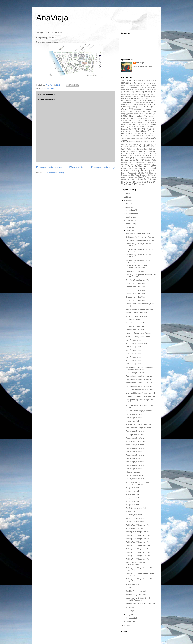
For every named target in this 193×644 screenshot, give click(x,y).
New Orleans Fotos (139, 135)
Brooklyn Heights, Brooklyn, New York (140, 603)
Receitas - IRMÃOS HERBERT (144, 158)
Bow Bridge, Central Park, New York (140, 234)
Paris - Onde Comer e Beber (138, 149)
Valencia (148, 182)
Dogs (133, 107)
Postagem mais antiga (103, 167)
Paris (154, 146)
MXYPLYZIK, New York (135, 518)
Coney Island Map (133, 320)
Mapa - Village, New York (135, 373)
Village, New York (132, 421)
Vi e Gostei (126, 184)
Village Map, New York (134, 528)
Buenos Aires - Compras (131, 96)
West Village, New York (135, 414)
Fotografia (145, 107)
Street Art (142, 179)
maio (128, 608)
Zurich (140, 184)
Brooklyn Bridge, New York (136, 591)
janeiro (129, 621)
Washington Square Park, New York (139, 376)
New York (50, 89)
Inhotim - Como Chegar (136, 112)
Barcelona (126, 83)
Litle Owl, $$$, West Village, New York (140, 393)
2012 (126, 200)
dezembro (130, 210)
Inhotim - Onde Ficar (135, 114)
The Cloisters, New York (135, 271)
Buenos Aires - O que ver (141, 98)
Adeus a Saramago (133, 472)
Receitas (125, 158)
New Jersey (126, 131)
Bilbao (137, 92)
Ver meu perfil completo (143, 66)
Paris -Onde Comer (137, 151)
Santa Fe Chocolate (137, 164)
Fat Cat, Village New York (135, 475)
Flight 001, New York (134, 515)
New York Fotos (145, 144)
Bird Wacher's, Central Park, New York (140, 237)
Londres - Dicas (136, 118)
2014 (126, 194)
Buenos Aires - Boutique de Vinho (143, 94)
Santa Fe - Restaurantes (136, 162)
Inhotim (124, 112)
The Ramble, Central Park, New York (140, 240)
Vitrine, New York (132, 584)
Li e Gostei (148, 114)
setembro (130, 220)
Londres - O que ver (139, 120)
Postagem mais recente (49, 167)
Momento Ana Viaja (141, 129)
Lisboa (124, 116)
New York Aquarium (133, 340)
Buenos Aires (125, 94)
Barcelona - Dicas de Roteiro (131, 85)
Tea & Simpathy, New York (136, 508)
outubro (129, 217)
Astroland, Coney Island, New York (139, 333)
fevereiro (130, 618)
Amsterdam (127, 81)
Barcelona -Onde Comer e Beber (144, 90)
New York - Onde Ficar (129, 144)
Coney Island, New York (135, 323)
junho (128, 230)
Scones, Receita (132, 511)
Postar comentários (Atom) (53, 173)
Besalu (127, 92)
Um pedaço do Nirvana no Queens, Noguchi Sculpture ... (139, 368)
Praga (149, 155)
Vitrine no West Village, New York (138, 428)
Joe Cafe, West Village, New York (139, 411)
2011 (126, 204)
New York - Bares (134, 142)
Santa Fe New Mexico (139, 166)
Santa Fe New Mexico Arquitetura (134, 169)
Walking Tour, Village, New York (138, 525)
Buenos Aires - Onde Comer (132, 100)
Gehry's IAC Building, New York (138, 280)
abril (128, 611)
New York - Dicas (148, 142)
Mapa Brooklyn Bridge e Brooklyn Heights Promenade (139, 599)
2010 (126, 207)
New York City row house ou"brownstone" (135, 563)
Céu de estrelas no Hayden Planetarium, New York (136, 267)
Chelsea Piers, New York (135, 283)
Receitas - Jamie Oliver (131, 160)
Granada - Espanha (143, 109)
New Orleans (141, 131)
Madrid (134, 127)
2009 (126, 626)
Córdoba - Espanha (139, 104)
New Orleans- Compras (135, 138)
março (129, 615)
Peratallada (137, 156)
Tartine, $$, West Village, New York (139, 390)
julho (128, 227)
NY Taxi (129, 588)
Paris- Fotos (141, 153)
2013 (126, 197)
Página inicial (76, 167)
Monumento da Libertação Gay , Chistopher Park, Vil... (138, 483)
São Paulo (144, 171)
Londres (139, 116)
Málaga (143, 127)
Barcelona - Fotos (137, 87)
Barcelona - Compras (145, 83)
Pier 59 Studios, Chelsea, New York (139, 309)
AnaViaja (52, 18)
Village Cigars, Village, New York (138, 424)
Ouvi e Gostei (138, 146)
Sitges (140, 177)
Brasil (147, 92)
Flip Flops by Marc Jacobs (136, 435)
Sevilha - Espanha (128, 177)
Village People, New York (135, 441)
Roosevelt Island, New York (136, 313)
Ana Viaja (140, 63)
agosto (129, 224)
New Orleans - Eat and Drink (139, 132)
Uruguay (138, 182)
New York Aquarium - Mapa (136, 343)
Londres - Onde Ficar (138, 124)
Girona (124, 109)
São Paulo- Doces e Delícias (142, 175)
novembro (130, 214)
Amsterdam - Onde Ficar (146, 81)
